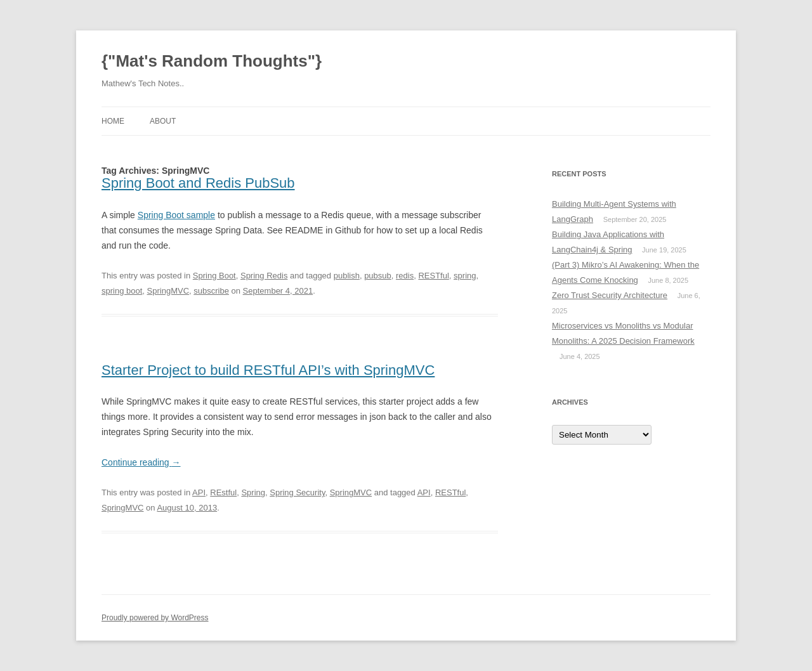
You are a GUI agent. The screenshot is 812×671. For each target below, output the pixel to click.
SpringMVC (168, 291)
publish (347, 276)
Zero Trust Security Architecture (610, 295)
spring (465, 276)
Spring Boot (214, 276)
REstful (223, 492)
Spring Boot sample (176, 215)
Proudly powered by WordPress (155, 618)
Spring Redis (264, 276)
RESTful (433, 276)
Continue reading (141, 462)
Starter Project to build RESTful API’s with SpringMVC (268, 370)
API (199, 492)
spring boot (122, 291)
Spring (253, 492)
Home (113, 121)
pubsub (378, 276)
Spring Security (297, 492)
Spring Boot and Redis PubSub (198, 183)
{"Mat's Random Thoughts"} (212, 61)
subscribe (211, 291)
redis (405, 276)
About (163, 121)
